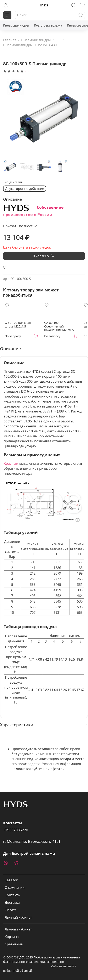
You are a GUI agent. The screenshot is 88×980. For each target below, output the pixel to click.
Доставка (12, 902)
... (58, 40)
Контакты (13, 895)
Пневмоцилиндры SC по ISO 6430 (30, 45)
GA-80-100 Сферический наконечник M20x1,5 (59, 326)
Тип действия (13, 182)
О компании (15, 888)
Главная (10, 40)
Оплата (11, 910)
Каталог (11, 880)
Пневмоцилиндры (16, 25)
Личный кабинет (18, 917)
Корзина (12, 937)
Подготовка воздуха (48, 25)
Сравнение (14, 944)
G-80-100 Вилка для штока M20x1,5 (19, 325)
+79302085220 (16, 830)
